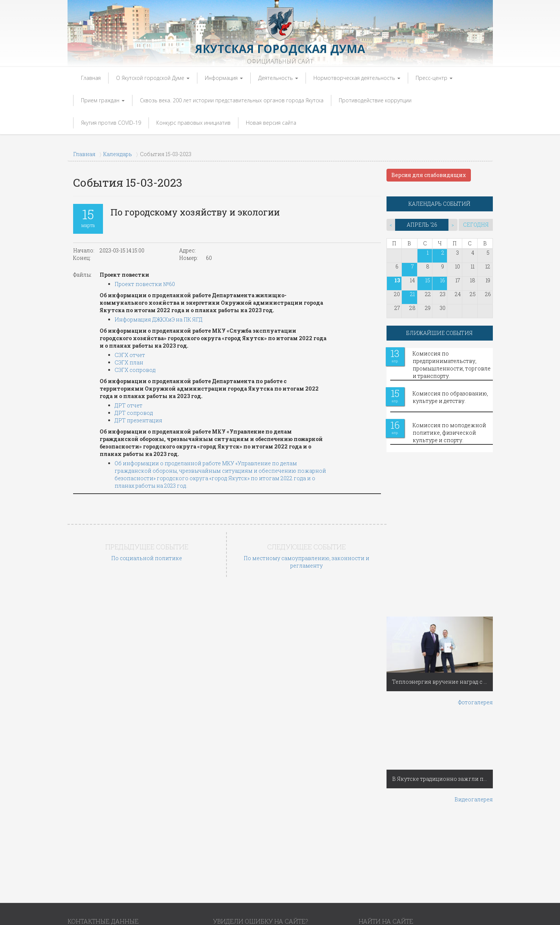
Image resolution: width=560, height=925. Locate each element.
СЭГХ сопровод (135, 370)
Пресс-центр (434, 78)
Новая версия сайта (271, 123)
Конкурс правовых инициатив (193, 123)
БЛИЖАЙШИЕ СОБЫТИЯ (439, 333)
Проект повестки (124, 275)
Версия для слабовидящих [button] (429, 175)
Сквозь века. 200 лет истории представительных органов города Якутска (232, 100)
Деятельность (278, 78)
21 (412, 294)
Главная (91, 78)
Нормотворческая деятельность (357, 78)
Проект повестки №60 (145, 284)
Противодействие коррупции (375, 100)
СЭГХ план (129, 362)
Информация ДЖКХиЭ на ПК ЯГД (159, 319)
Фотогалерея (475, 702)
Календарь (118, 154)
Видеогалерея (474, 799)
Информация (224, 78)
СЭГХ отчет (130, 355)
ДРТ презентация (138, 420)
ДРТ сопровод (134, 413)
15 (428, 280)
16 (443, 280)
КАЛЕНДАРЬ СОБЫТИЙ (439, 204)
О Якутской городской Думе (153, 78)
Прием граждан (103, 100)
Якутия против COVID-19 (111, 123)
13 (397, 280)
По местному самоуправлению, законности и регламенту (306, 562)
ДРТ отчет (129, 405)
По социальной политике (147, 558)
